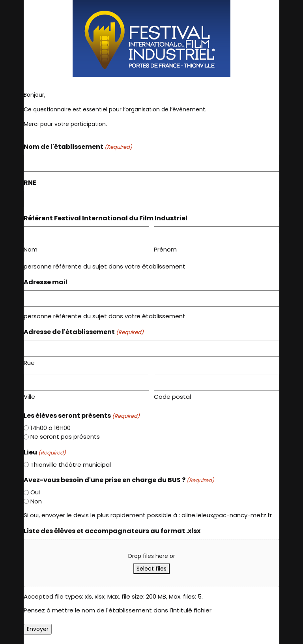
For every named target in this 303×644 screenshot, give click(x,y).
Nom (31, 249)
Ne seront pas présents (65, 437)
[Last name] (217, 235)
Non (36, 501)
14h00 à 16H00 (50, 428)
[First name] (86, 235)
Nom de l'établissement (78, 147)
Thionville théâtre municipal (71, 465)
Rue (29, 363)
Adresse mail (46, 282)
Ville (29, 397)
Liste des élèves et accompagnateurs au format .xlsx (112, 531)
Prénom (165, 249)
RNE (30, 183)
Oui (35, 492)
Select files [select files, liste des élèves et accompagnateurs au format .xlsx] (151, 569)
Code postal (172, 397)
